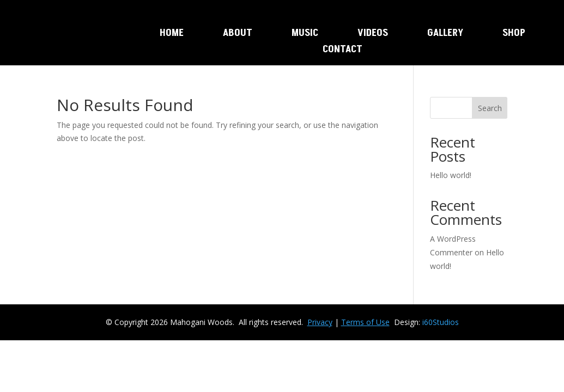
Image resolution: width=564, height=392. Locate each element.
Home (172, 34)
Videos (373, 34)
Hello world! (451, 175)
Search (490, 108)
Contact (342, 51)
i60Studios (441, 322)
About (238, 34)
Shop (514, 34)
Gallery (445, 34)
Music (305, 34)
